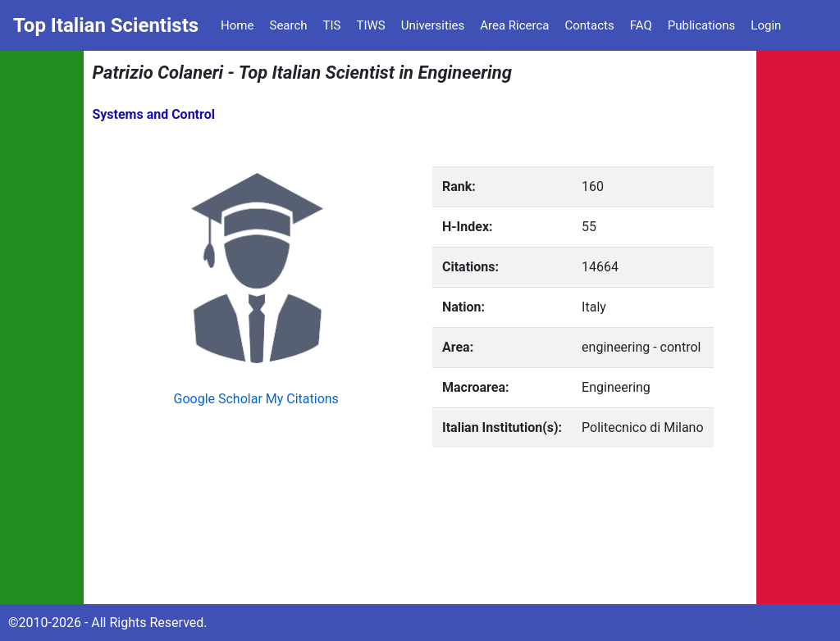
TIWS (371, 25)
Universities (433, 25)
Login (766, 25)
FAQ (641, 25)
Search (288, 25)
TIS (332, 25)
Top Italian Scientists (106, 25)
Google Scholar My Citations (256, 399)
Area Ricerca (514, 25)
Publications (702, 25)
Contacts (589, 25)
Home (237, 25)
